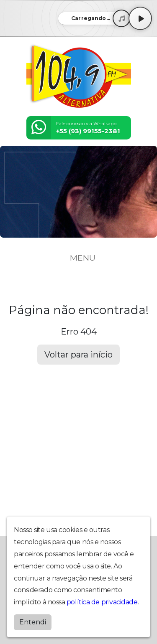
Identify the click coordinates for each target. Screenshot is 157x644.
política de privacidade (102, 602)
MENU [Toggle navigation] (79, 258)
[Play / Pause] (140, 18)
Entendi (33, 622)
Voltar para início (78, 355)
